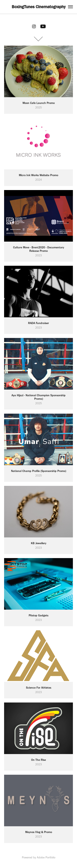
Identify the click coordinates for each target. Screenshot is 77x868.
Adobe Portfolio (46, 857)
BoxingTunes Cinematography (39, 7)
